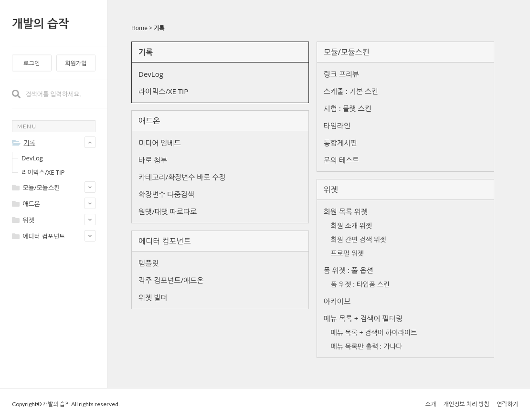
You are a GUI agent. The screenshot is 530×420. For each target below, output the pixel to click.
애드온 (149, 121)
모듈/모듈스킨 (347, 52)
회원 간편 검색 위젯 (359, 239)
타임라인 (337, 126)
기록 (159, 28)
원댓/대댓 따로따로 (168, 211)
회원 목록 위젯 (346, 211)
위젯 (331, 189)
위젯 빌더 (153, 297)
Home (139, 28)
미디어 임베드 (160, 143)
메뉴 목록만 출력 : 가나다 (367, 346)
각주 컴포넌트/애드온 (171, 280)
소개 (431, 404)
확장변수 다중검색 (166, 194)
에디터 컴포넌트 (164, 241)
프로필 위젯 (347, 253)
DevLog (32, 158)
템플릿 (148, 263)
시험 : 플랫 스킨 (348, 108)
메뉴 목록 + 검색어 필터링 (363, 318)
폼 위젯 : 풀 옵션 (349, 270)
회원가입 (76, 63)
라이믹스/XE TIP (43, 172)
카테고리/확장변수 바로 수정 (182, 177)
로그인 (32, 63)
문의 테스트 (341, 160)
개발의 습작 (40, 23)
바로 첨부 (153, 160)
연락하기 (507, 404)
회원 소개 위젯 (351, 226)
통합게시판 (341, 143)
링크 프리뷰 (341, 74)
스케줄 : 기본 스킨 (351, 91)
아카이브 (337, 301)
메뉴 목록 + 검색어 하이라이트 (374, 332)
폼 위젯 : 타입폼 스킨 (360, 284)
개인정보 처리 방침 (466, 404)
